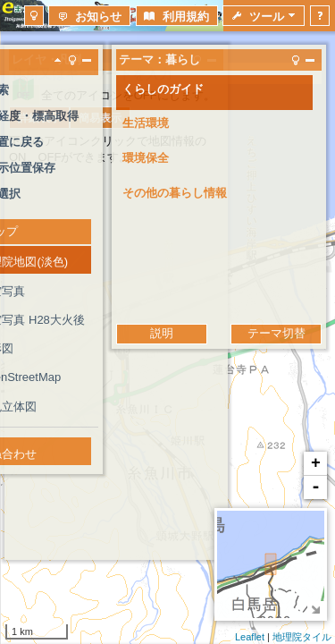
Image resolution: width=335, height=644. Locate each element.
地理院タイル (302, 637)
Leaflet (250, 637)
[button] (34, 16)
